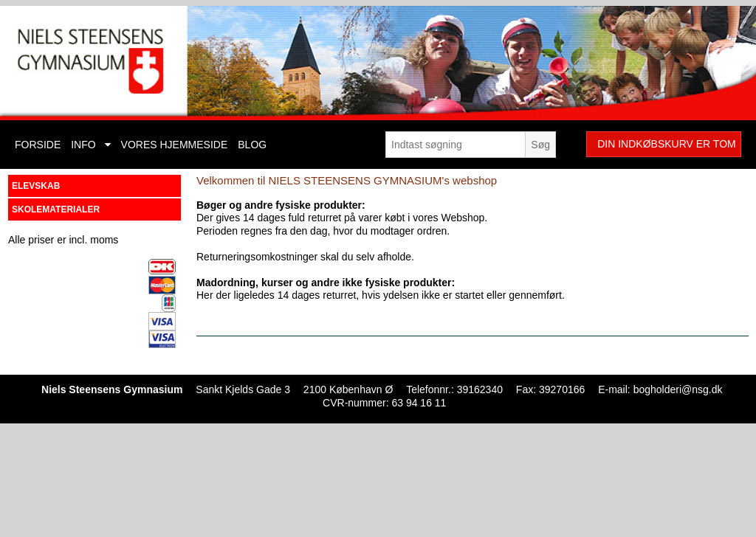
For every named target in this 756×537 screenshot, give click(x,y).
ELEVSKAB (36, 186)
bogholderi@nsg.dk (678, 389)
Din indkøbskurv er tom (666, 144)
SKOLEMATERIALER (56, 209)
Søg (540, 145)
